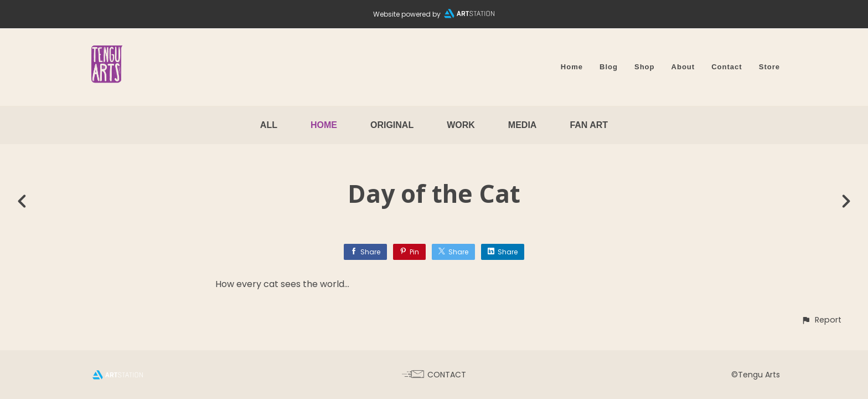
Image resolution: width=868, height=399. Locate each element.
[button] (821, 320)
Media (523, 125)
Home (572, 67)
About (683, 67)
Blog (609, 67)
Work (461, 125)
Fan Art (589, 125)
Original (392, 125)
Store (769, 67)
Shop (645, 67)
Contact (727, 67)
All (269, 125)
